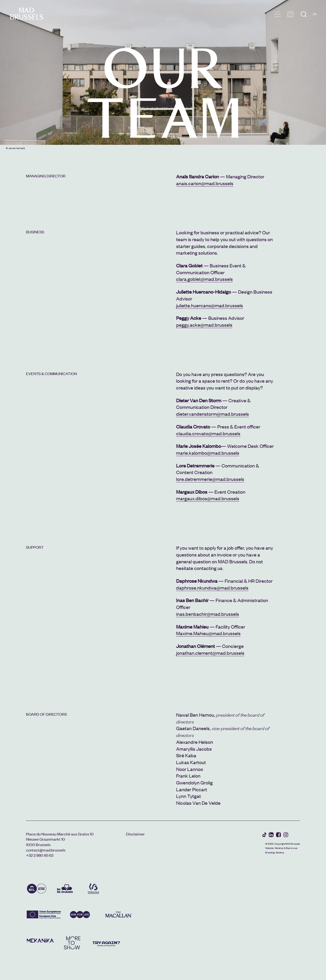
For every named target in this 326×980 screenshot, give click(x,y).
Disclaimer (135, 834)
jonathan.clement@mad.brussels (210, 653)
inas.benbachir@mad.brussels (208, 614)
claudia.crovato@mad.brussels (208, 433)
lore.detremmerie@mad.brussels (210, 479)
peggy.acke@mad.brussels (204, 325)
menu (277, 14)
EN (315, 14)
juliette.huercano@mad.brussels (210, 305)
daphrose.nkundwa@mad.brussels (212, 588)
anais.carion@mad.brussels (205, 183)
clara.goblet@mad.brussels (204, 279)
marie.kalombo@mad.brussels (208, 453)
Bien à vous (292, 848)
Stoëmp (279, 848)
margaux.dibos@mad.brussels (208, 498)
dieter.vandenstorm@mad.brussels (213, 414)
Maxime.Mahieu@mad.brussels (208, 633)
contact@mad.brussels (46, 850)
